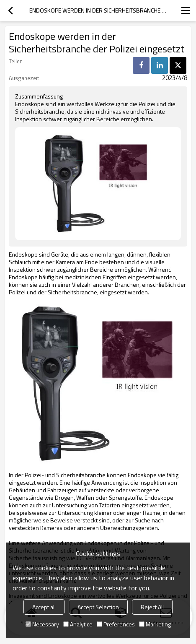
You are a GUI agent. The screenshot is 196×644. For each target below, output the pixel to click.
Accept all (44, 607)
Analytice (78, 624)
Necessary (42, 624)
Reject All (152, 607)
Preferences (116, 624)
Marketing (155, 624)
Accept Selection (98, 607)
